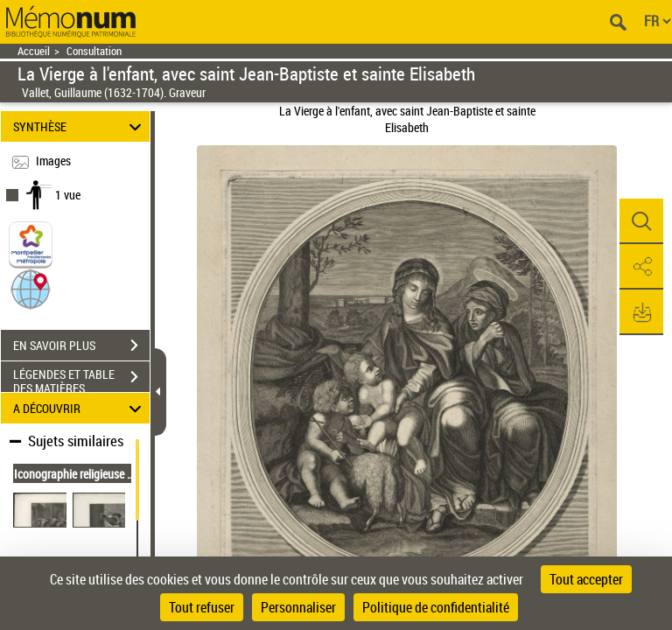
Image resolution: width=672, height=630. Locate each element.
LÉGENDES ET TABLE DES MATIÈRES (81, 379)
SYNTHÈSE (80, 126)
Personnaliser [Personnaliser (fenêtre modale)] (298, 607)
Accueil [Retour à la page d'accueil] (34, 51)
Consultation (94, 51)
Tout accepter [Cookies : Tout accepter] (586, 579)
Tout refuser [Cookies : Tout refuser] (202, 607)
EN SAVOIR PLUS (81, 346)
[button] (31, 288)
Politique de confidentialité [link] (436, 607)
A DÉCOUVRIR (80, 408)
